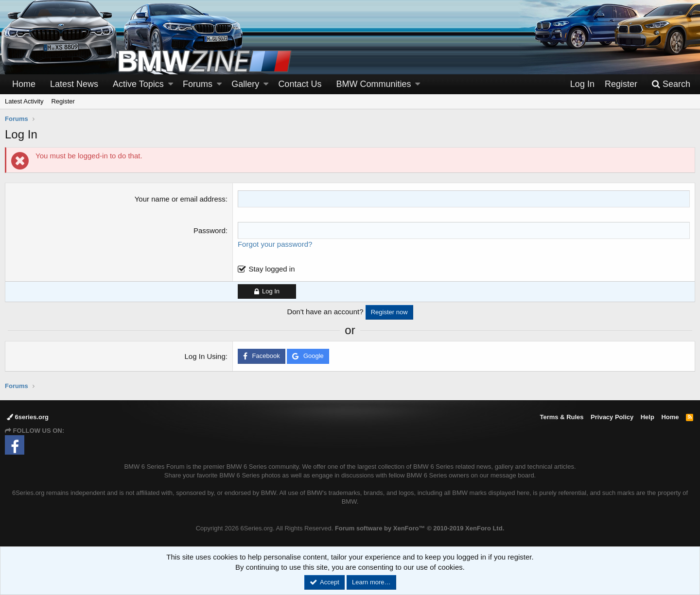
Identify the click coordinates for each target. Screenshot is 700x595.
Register (63, 101)
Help (647, 417)
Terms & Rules (561, 417)
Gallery (245, 84)
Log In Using (205, 356)
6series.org (28, 417)
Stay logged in (271, 269)
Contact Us (300, 84)
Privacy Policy (612, 417)
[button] (171, 84)
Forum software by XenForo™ (420, 528)
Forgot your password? (275, 244)
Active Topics (138, 84)
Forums (198, 84)
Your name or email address (180, 199)
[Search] (671, 84)
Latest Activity (24, 101)
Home (24, 84)
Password (210, 230)
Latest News (74, 84)
